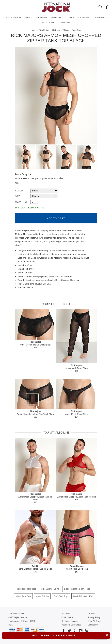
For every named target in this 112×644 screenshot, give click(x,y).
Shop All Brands (95, 621)
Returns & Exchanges (71, 624)
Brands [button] (29, 17)
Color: (19, 191)
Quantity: (21, 202)
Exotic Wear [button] (48, 22)
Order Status (67, 617)
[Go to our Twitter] (69, 631)
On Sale (91, 613)
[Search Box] (101, 7)
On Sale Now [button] (64, 22)
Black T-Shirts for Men (83, 596)
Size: (18, 196)
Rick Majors (23, 174)
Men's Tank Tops (23, 596)
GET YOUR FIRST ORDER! (71, 635)
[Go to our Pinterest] (75, 631)
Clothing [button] (69, 17)
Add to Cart (56, 218)
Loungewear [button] (99, 17)
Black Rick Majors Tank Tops (77, 589)
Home (33, 30)
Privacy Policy (94, 617)
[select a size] (44, 196)
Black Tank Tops (61, 596)
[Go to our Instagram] (81, 631)
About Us (66, 613)
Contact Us (93, 624)
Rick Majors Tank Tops (26, 589)
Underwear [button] (42, 17)
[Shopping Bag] (108, 7)
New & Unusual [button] (14, 17)
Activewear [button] (83, 17)
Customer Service (69, 621)
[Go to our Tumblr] (86, 631)
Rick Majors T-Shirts (50, 589)
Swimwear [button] (56, 17)
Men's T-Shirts (42, 596)
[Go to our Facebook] (64, 631)
